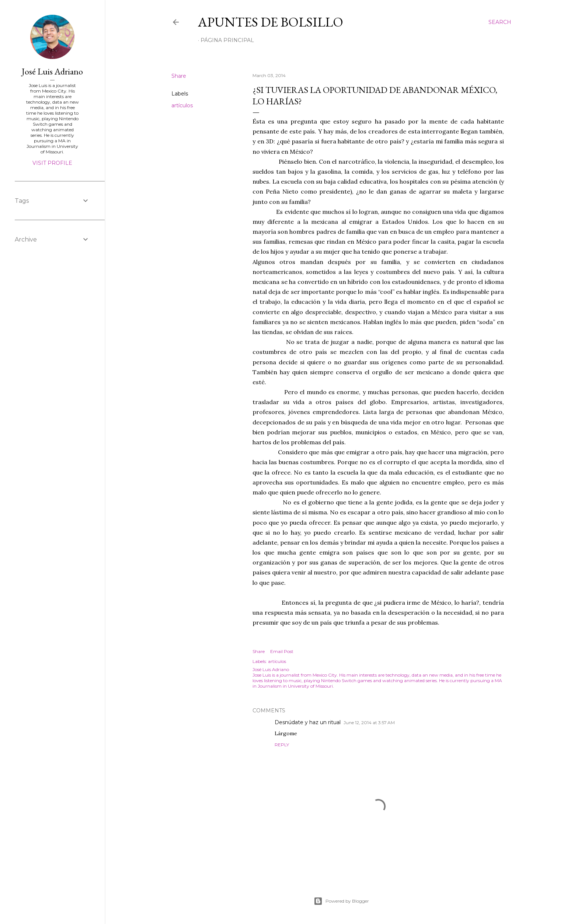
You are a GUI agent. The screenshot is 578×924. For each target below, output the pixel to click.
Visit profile (52, 163)
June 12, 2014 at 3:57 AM (369, 722)
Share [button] (179, 76)
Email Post (282, 651)
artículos (182, 105)
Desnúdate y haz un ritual (308, 722)
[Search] (500, 22)
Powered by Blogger (341, 901)
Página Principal (227, 40)
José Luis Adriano (52, 71)
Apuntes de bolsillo (271, 22)
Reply (282, 745)
